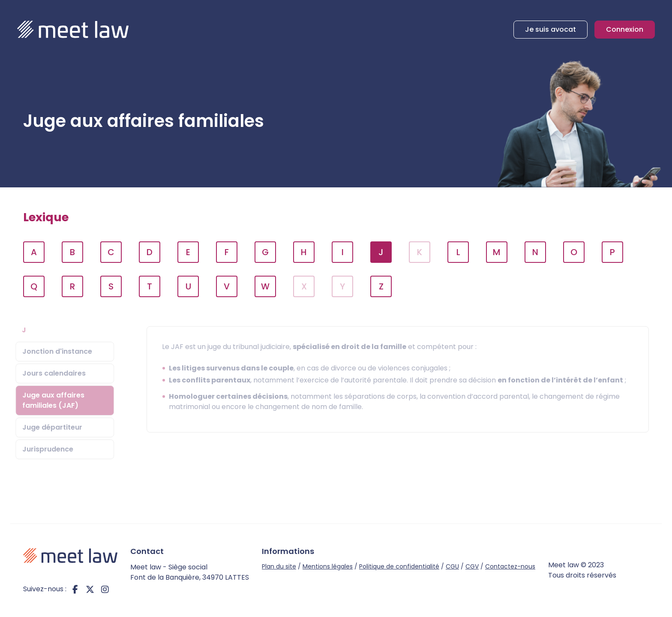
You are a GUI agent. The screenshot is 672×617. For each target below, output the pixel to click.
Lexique (46, 217)
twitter (90, 589)
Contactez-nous (510, 566)
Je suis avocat (550, 29)
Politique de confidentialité (399, 566)
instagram (105, 589)
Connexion (625, 29)
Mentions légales (328, 566)
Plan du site (279, 566)
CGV (472, 566)
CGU (452, 566)
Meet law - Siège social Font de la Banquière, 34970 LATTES (190, 572)
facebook (75, 589)
